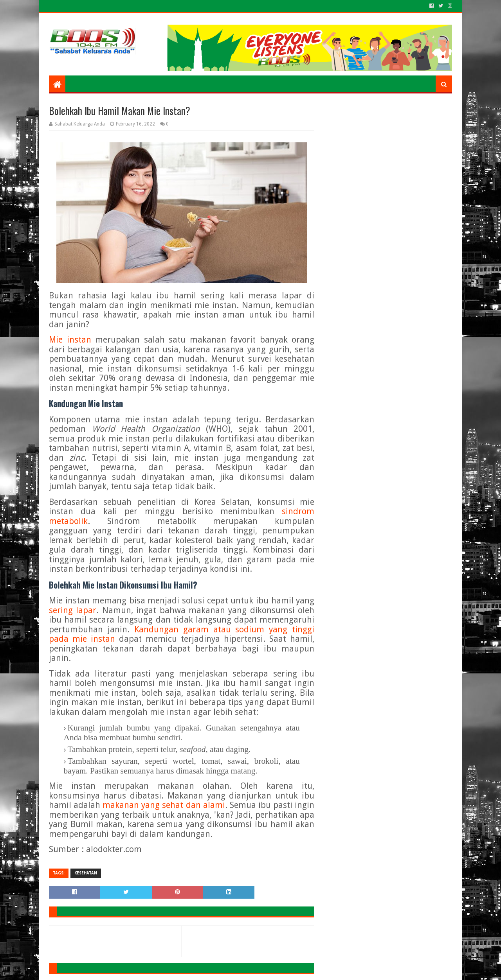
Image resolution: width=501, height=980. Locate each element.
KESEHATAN (86, 873)
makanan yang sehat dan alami (164, 805)
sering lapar (73, 610)
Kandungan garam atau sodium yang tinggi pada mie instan (182, 634)
